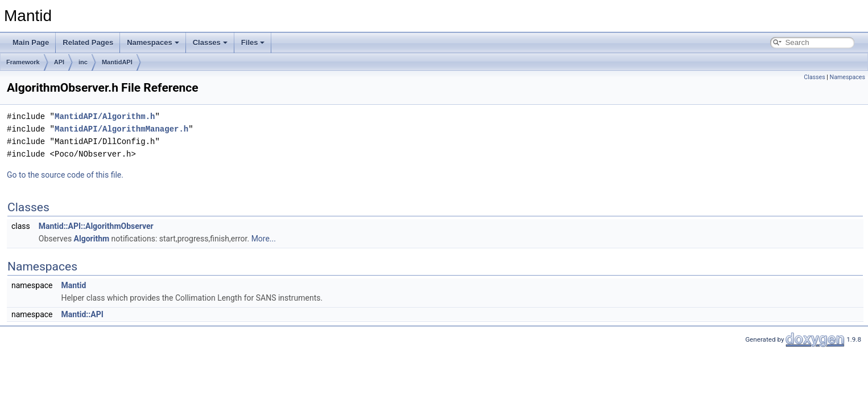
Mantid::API (82, 314)
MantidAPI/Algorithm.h (105, 116)
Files (253, 42)
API (59, 62)
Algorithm (92, 239)
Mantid (73, 285)
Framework (23, 62)
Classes (210, 42)
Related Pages (88, 42)
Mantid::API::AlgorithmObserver (96, 226)
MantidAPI (117, 62)
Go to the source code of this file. (65, 175)
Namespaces (153, 42)
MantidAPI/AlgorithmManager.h (121, 129)
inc (83, 62)
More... (264, 239)
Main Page (31, 42)
